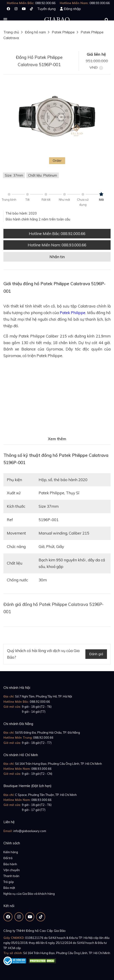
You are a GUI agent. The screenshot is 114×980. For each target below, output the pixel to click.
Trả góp (9, 882)
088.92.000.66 (40, 702)
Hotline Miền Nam (57, 245)
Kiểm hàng (11, 852)
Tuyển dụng (46, 9)
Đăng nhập (72, 9)
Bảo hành (10, 864)
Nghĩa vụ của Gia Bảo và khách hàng (29, 894)
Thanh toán (11, 876)
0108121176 (34, 938)
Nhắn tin (57, 257)
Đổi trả (8, 858)
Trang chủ (11, 32)
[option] (57, 117)
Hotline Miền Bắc (57, 234)
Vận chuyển (12, 870)
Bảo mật (9, 888)
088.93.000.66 (41, 769)
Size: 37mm (14, 175)
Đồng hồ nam (35, 32)
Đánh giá (96, 654)
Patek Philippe (63, 32)
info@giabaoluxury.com (30, 831)
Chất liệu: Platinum (43, 175)
